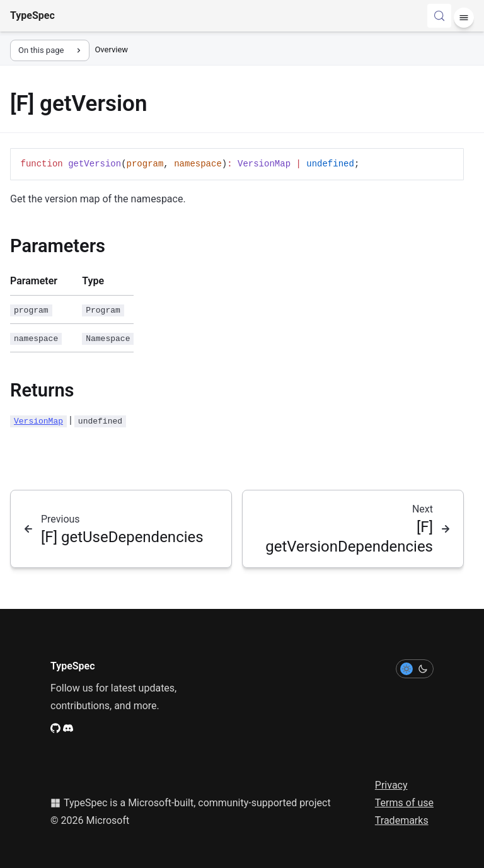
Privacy (391, 785)
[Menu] (464, 18)
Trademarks (402, 820)
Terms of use (404, 803)
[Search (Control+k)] (439, 16)
